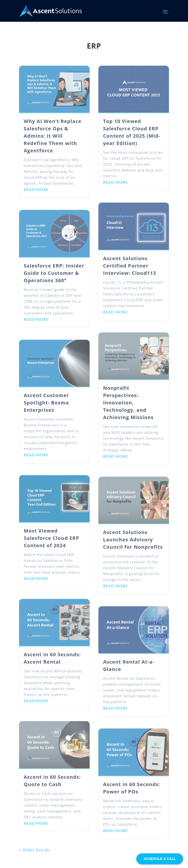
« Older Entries (35, 853)
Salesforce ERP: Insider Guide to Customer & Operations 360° (54, 276)
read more (36, 193)
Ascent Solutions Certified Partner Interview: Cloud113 (130, 269)
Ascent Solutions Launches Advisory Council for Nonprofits (133, 543)
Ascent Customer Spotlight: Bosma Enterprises (46, 406)
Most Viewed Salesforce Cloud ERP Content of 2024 (52, 542)
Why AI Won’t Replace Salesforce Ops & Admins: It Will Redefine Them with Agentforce (53, 139)
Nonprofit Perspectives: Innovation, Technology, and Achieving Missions (128, 406)
